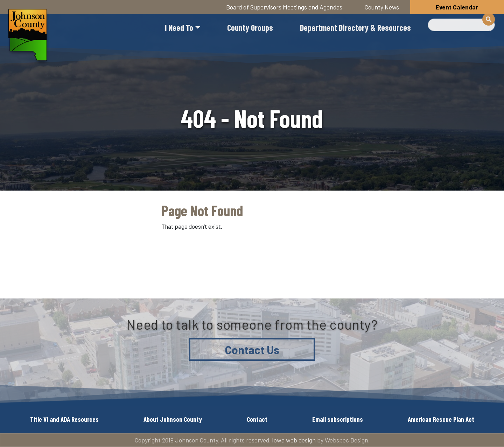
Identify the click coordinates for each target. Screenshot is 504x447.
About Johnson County (173, 419)
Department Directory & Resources (355, 27)
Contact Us (252, 350)
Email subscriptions (338, 419)
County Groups (250, 27)
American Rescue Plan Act (441, 419)
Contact (257, 419)
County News (382, 7)
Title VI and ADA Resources (64, 419)
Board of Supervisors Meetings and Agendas (284, 7)
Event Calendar (457, 7)
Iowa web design (294, 440)
